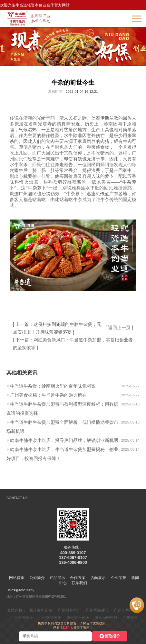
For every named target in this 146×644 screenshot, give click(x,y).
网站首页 (17, 578)
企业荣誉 (119, 578)
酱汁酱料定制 (41, 610)
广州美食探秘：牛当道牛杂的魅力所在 (48, 395)
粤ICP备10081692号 (21, 590)
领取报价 (112, 636)
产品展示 (57, 578)
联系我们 (79, 583)
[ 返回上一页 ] (119, 327)
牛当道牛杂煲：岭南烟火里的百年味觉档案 (53, 386)
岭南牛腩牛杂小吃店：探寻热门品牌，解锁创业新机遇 (64, 440)
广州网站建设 (97, 610)
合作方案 (78, 578)
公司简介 (37, 578)
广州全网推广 (125, 610)
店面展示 (98, 578)
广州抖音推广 (69, 610)
